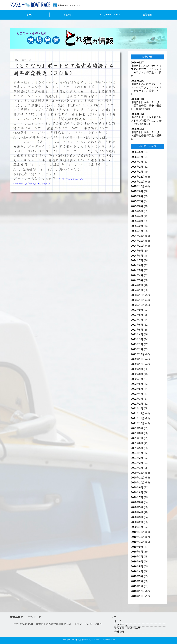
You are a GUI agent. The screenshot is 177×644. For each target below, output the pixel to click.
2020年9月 (137, 488)
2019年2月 (137, 581)
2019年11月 (138, 537)
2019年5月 (137, 567)
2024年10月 (138, 246)
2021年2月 (137, 463)
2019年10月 (138, 542)
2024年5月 (137, 270)
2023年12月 (138, 295)
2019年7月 (137, 557)
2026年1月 (137, 172)
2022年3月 (137, 399)
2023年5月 (137, 330)
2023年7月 (137, 320)
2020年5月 (137, 507)
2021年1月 (137, 468)
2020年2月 (137, 522)
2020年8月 (137, 492)
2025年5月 (137, 211)
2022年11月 (138, 359)
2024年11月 (138, 241)
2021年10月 (138, 423)
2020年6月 (137, 502)
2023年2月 (137, 344)
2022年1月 (137, 409)
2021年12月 (138, 413)
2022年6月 (137, 384)
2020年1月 (137, 527)
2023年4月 (137, 334)
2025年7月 (137, 201)
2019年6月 (137, 562)
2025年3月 (137, 221)
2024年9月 (137, 251)
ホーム (30, 15)
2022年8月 (137, 374)
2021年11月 (138, 418)
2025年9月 (137, 191)
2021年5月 (137, 448)
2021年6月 (137, 443)
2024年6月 (137, 265)
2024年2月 (137, 285)
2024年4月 (137, 275)
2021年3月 (137, 458)
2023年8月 (137, 315)
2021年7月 (137, 438)
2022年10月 (138, 364)
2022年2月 (137, 404)
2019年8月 (137, 552)
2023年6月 (137, 325)
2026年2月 (137, 167)
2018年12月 (138, 591)
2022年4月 (137, 394)
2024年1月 (137, 290)
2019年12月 (138, 532)
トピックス (69, 15)
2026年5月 (137, 152)
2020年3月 (137, 517)
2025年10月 (138, 186)
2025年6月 (137, 206)
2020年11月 (138, 478)
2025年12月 (138, 177)
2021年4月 (137, 453)
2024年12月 (138, 236)
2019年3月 (137, 576)
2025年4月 (137, 216)
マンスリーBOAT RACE (108, 15)
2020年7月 (137, 497)
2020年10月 (138, 483)
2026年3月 (137, 162)
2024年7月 (137, 260)
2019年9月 (137, 547)
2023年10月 (138, 305)
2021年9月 (137, 428)
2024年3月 (137, 280)
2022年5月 (137, 389)
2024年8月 (137, 256)
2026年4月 (137, 157)
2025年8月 (137, 196)
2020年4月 (137, 512)
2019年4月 (137, 571)
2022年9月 (137, 369)
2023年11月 (138, 300)
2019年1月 (137, 586)
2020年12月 (138, 473)
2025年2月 (137, 226)
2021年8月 (137, 433)
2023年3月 (137, 339)
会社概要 (147, 15)
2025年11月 (138, 182)
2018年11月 (138, 596)
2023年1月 (137, 349)
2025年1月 (137, 231)
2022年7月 (137, 379)
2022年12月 (138, 354)
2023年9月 (137, 310)
